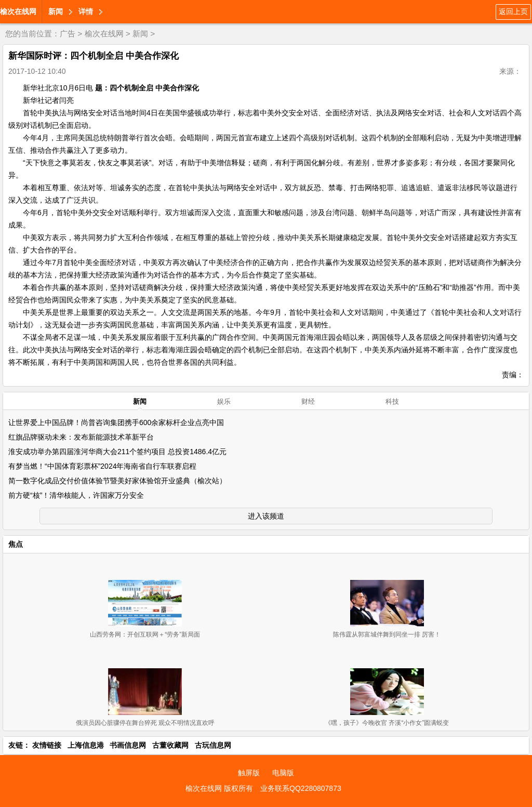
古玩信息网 (213, 745)
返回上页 (513, 11)
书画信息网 (128, 745)
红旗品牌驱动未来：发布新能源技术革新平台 (81, 437)
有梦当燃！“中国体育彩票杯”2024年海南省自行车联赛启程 (102, 466)
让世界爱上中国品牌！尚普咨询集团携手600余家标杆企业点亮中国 (116, 422)
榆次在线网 (18, 11)
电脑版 (283, 773)
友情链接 (47, 745)
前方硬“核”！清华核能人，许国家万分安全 (76, 495)
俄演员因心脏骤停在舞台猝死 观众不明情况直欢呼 (145, 723)
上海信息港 (86, 745)
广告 (68, 34)
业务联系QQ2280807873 (301, 788)
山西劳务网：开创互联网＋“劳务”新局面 (145, 634)
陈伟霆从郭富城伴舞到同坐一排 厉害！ (387, 634)
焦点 (16, 544)
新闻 (56, 11)
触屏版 (249, 773)
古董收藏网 (170, 745)
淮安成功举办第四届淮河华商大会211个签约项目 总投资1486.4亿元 (117, 452)
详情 (86, 11)
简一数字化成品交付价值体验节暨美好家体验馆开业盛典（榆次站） (117, 481)
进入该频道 (266, 516)
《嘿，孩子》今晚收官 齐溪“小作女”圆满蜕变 (387, 723)
